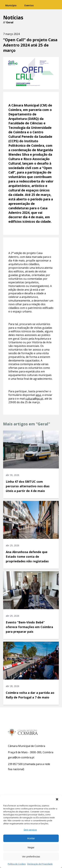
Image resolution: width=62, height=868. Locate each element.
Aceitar (31, 838)
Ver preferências (31, 856)
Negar (31, 847)
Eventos (29, 5)
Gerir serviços (30, 830)
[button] (57, 799)
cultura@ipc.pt (34, 399)
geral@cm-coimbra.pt (21, 757)
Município (11, 5)
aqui (38, 395)
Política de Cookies (17, 864)
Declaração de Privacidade (40, 864)
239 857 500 (15, 764)
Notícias (13, 17)
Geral (10, 22)
